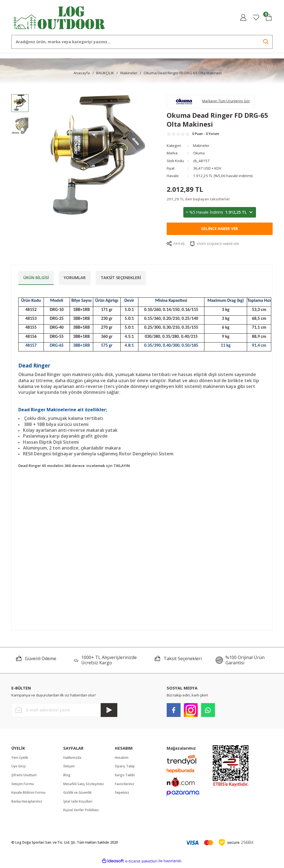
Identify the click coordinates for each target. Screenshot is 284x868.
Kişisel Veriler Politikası (81, 813)
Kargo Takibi (125, 777)
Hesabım (122, 759)
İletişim (69, 768)
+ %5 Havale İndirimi (220, 214)
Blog (67, 777)
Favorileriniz (125, 786)
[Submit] (109, 712)
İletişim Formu (23, 786)
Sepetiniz (122, 795)
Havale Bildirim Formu (29, 795)
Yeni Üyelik (20, 759)
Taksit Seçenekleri (121, 279)
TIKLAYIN (122, 467)
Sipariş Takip (125, 768)
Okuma (200, 155)
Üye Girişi (19, 768)
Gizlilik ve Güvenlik (78, 795)
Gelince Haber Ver (220, 230)
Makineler (201, 147)
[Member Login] (243, 17)
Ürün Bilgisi (36, 279)
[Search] (142, 42)
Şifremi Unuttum (25, 777)
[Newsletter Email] (64, 712)
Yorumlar (75, 279)
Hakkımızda (73, 759)
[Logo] (59, 17)
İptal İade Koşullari (78, 804)
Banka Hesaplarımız (27, 804)
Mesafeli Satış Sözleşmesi (84, 786)
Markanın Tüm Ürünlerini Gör (229, 102)
